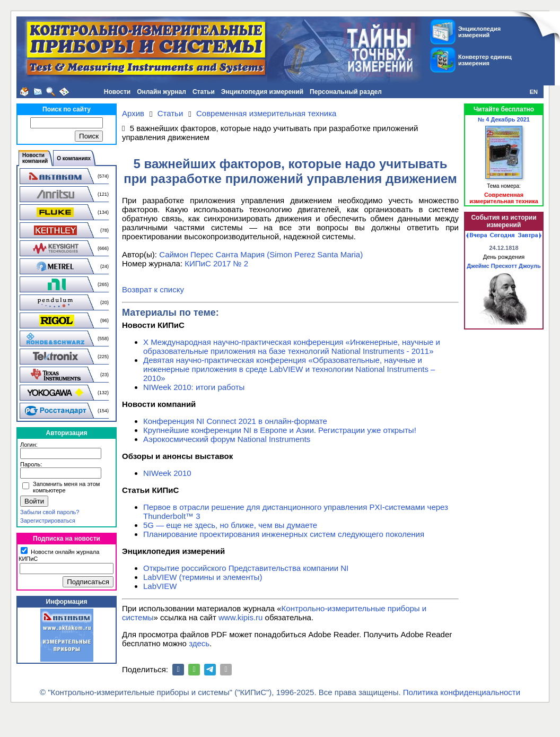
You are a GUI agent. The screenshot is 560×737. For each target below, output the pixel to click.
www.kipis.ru (240, 617)
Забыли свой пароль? (50, 512)
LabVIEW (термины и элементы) (203, 577)
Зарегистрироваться (48, 521)
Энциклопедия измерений (262, 92)
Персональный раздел (346, 92)
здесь (199, 643)
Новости (117, 92)
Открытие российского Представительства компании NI (246, 568)
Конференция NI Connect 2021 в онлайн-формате (235, 421)
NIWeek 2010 (167, 473)
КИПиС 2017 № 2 (216, 263)
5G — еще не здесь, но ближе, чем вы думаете (230, 525)
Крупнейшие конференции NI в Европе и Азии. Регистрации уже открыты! (280, 430)
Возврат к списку (153, 289)
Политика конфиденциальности (462, 692)
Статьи (204, 92)
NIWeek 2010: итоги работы (194, 387)
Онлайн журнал (161, 92)
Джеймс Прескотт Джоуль (504, 266)
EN (534, 92)
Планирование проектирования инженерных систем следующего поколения (284, 534)
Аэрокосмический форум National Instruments (227, 439)
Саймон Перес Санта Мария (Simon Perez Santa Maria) (261, 254)
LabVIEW (160, 586)
